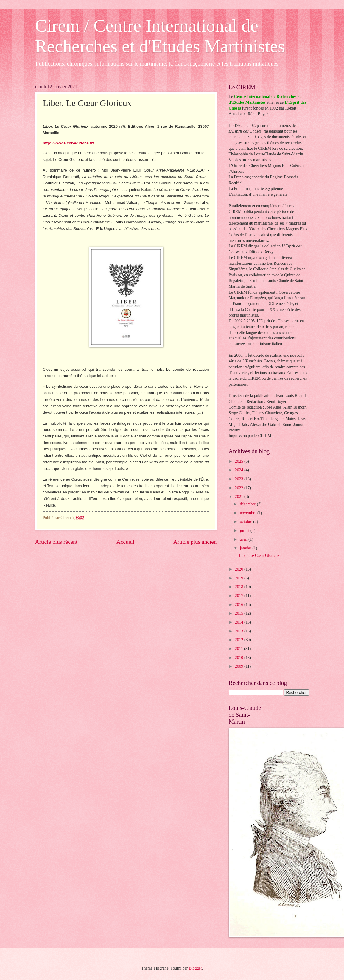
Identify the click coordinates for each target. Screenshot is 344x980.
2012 (240, 640)
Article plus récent (56, 542)
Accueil (125, 542)
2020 (240, 569)
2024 (240, 470)
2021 (240, 497)
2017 (240, 596)
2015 (240, 613)
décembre (248, 504)
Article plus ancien (195, 542)
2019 (240, 578)
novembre (249, 513)
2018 (240, 587)
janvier (246, 548)
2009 (240, 666)
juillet (245, 530)
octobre (246, 522)
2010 (240, 658)
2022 (240, 488)
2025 (240, 461)
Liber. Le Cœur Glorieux (259, 556)
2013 (240, 631)
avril (244, 539)
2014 (240, 622)
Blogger (195, 968)
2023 (240, 479)
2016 (240, 605)
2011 (240, 649)
